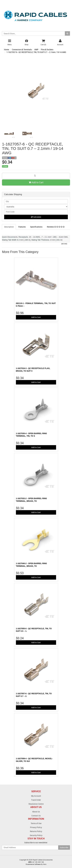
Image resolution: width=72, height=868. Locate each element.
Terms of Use (36, 823)
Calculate (36, 217)
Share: (9, 158)
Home (6, 49)
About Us (36, 812)
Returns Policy (36, 831)
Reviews (56, 227)
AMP (36, 49)
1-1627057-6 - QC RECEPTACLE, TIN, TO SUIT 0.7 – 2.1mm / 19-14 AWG (36, 52)
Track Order (36, 800)
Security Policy (36, 835)
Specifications (36, 227)
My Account (36, 796)
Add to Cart (36, 182)
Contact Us (36, 816)
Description (9, 227)
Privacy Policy (36, 827)
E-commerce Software (33, 864)
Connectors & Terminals (22, 49)
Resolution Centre (36, 804)
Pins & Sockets (47, 49)
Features (22, 227)
